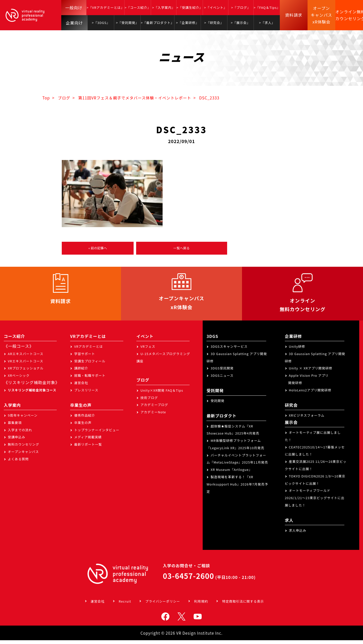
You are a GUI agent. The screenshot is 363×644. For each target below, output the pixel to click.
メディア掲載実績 (88, 441)
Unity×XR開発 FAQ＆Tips (162, 394)
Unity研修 (297, 350)
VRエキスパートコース (26, 365)
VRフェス (148, 350)
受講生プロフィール (90, 365)
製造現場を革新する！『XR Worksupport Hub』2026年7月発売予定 (237, 488)
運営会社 (81, 386)
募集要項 (15, 426)
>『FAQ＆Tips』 (267, 7)
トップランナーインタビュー (97, 434)
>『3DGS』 (101, 23)
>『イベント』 (216, 7)
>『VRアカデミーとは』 (105, 7)
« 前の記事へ (98, 249)
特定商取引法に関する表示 (243, 605)
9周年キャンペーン (23, 419)
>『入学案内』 (163, 7)
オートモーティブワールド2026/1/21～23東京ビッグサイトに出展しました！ (315, 502)
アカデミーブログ (154, 408)
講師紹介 (81, 372)
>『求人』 (267, 23)
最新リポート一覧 (88, 448)
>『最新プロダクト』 (157, 23)
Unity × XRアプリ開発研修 (311, 372)
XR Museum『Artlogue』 (231, 473)
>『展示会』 (241, 23)
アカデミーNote (153, 416)
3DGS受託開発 (222, 372)
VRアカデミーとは (88, 350)
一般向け (74, 8)
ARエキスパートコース (26, 357)
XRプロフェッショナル (26, 372)
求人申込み (298, 534)
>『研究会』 (214, 23)
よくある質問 (18, 463)
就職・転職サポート (90, 379)
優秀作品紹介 (85, 419)
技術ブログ (149, 401)
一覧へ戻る (181, 249)
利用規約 (201, 605)
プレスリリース (86, 394)
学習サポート (85, 357)
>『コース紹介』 (138, 7)
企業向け (74, 23)
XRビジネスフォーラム (307, 419)
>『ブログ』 (241, 7)
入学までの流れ (20, 434)
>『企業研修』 (187, 23)
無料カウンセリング (23, 448)
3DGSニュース (222, 379)
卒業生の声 (83, 426)
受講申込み (17, 441)
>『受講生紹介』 (190, 7)
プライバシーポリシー (163, 605)
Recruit (125, 605)
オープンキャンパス (23, 455)
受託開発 (217, 404)
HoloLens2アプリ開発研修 (310, 394)
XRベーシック (19, 379)
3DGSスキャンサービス (229, 350)
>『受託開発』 (127, 23)
